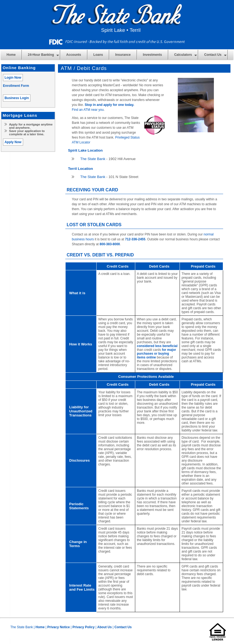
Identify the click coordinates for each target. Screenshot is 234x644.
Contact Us (123, 627)
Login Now (13, 78)
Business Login (17, 98)
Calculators (183, 55)
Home (11, 55)
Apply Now (13, 142)
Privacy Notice (59, 627)
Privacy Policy (83, 627)
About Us (104, 627)
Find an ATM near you (88, 110)
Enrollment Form (16, 86)
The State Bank (93, 159)
